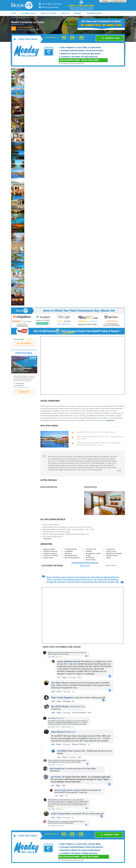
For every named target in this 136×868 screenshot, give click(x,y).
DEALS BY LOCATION (49, 13)
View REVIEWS (24, 344)
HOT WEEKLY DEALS (28, 13)
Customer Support (94, 13)
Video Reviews (85, 566)
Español (105, 1)
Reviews (78, 13)
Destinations (20, 17)
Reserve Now (24, 392)
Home (13, 17)
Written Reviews (111, 565)
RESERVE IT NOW (110, 38)
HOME (13, 13)
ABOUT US (65, 13)
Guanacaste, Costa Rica (32, 17)
